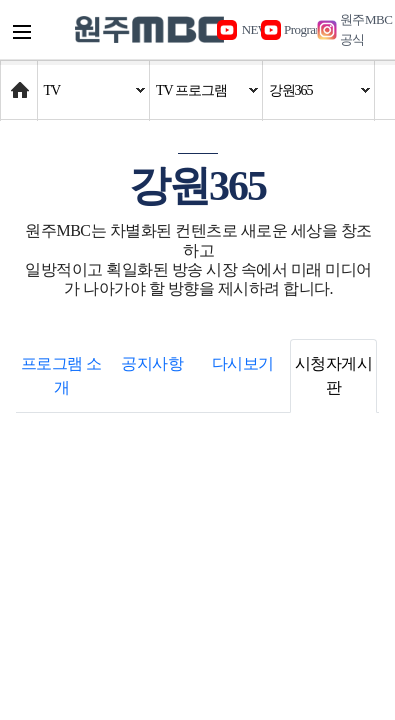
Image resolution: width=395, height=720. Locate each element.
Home (19, 80)
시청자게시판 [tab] (334, 375)
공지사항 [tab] (152, 363)
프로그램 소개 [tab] (61, 375)
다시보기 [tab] (243, 363)
